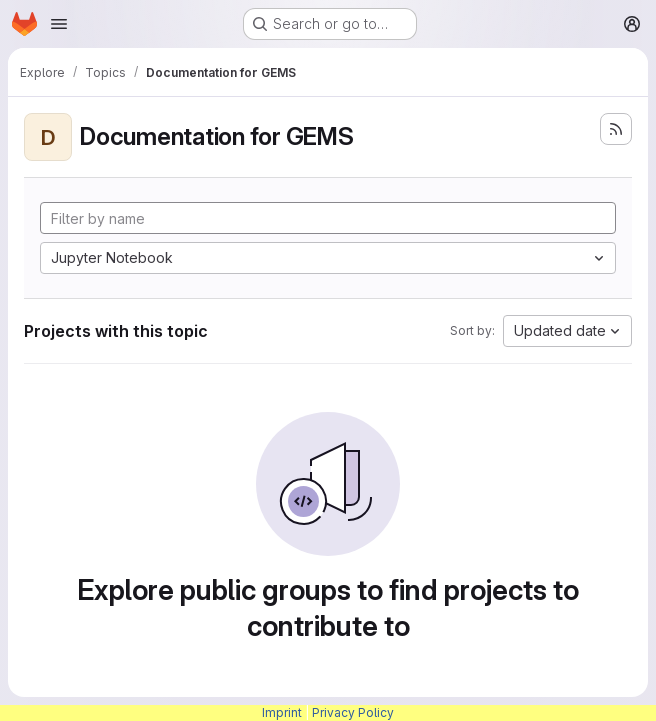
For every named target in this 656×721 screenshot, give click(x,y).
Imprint (282, 712)
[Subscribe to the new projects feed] (616, 129)
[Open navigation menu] (59, 24)
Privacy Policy (353, 712)
